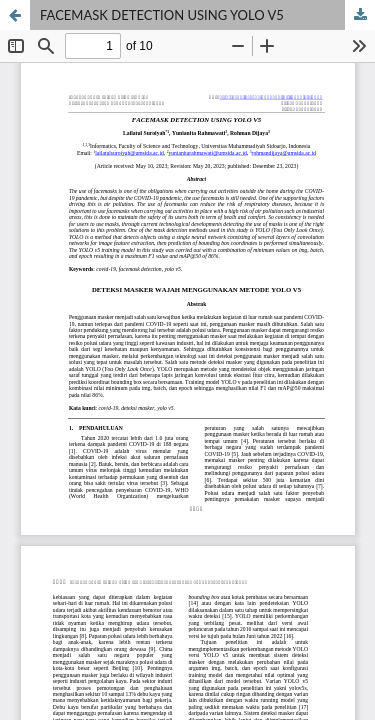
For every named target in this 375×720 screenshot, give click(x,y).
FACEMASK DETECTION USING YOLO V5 (162, 15)
